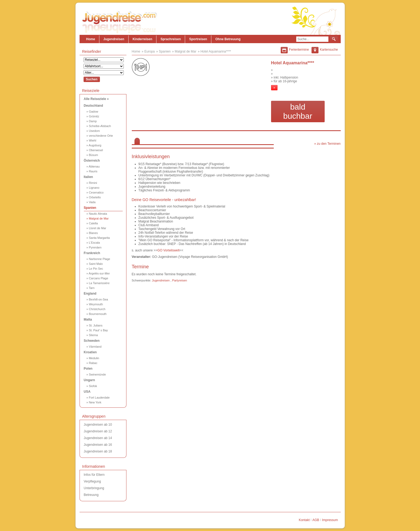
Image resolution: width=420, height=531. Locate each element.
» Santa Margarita (98, 238)
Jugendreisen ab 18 (98, 451)
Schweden (92, 341)
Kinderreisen (142, 39)
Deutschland (93, 106)
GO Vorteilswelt (169, 250)
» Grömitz (93, 116)
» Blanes (92, 233)
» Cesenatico (95, 192)
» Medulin (93, 358)
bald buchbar (298, 111)
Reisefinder (92, 51)
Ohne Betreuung (228, 39)
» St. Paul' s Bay (97, 330)
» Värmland (94, 347)
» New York (94, 402)
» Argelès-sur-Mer (98, 273)
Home (91, 39)
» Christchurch (96, 309)
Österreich (92, 161)
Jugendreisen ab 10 (98, 425)
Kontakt (304, 520)
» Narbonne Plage (98, 259)
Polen (88, 369)
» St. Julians (95, 325)
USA (87, 392)
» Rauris (92, 171)
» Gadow (92, 112)
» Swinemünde (96, 374)
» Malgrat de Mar (98, 218)
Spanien (90, 208)
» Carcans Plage (97, 278)
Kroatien (90, 352)
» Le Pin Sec (95, 269)
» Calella (92, 223)
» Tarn (91, 288)
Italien (89, 177)
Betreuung (91, 495)
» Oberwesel (95, 150)
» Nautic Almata (97, 214)
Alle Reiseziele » (96, 99)
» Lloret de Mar (96, 228)
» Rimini (92, 183)
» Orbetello (94, 197)
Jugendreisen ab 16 (98, 445)
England (90, 294)
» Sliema (92, 335)
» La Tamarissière (98, 283)
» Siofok (92, 386)
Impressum (330, 520)
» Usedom (93, 131)
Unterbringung (94, 488)
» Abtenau (93, 166)
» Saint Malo (95, 264)
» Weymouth (95, 304)
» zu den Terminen (327, 144)
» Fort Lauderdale (98, 398)
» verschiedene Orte (100, 136)
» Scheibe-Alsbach (99, 126)
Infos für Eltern (94, 475)
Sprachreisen (171, 39)
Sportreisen (198, 39)
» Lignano (93, 188)
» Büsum (92, 155)
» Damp (92, 121)
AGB (316, 520)
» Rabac (92, 363)
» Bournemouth (97, 314)
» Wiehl (91, 140)
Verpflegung (92, 481)
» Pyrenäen (94, 247)
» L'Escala (93, 243)
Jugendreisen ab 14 (98, 438)
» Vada (91, 202)
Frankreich (92, 253)
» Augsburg (94, 145)
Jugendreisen (114, 39)
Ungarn (89, 380)
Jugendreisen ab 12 (98, 431)
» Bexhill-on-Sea (97, 299)
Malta (88, 320)
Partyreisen (180, 280)
